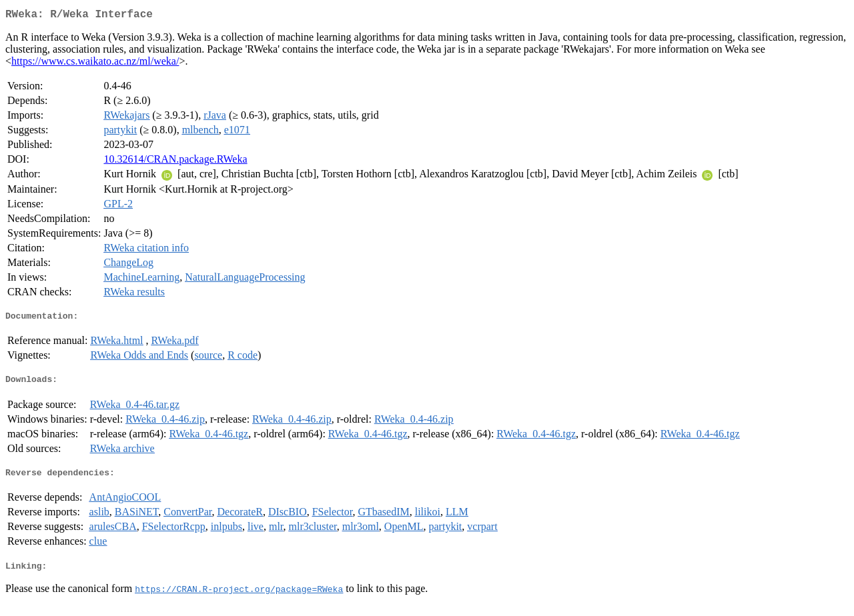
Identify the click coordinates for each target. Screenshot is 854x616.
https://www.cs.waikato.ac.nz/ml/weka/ (95, 64)
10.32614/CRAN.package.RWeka (175, 162)
